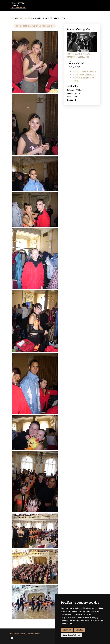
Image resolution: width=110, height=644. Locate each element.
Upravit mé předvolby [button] (71, 635)
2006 (30, 18)
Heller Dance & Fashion (85, 72)
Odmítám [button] (80, 630)
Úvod (12, 18)
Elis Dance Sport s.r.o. (85, 75)
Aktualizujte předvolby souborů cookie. (25, 634)
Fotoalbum (21, 18)
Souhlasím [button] (67, 630)
